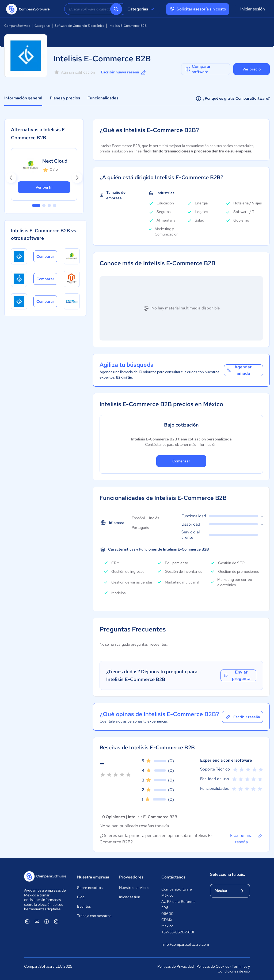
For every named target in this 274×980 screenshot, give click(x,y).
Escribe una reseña (247, 839)
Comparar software (198, 69)
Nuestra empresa (93, 877)
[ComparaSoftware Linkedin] (27, 921)
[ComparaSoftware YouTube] (37, 921)
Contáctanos (173, 877)
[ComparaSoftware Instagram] (56, 921)
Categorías (141, 9)
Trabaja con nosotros (94, 916)
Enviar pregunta (237, 675)
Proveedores (131, 877)
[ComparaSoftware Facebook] (47, 921)
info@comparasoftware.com (181, 944)
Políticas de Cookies (213, 966)
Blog (81, 897)
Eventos (84, 906)
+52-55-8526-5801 (178, 932)
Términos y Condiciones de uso (234, 969)
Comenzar (181, 461)
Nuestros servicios (134, 888)
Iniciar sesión (253, 9)
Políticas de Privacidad (176, 966)
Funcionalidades (103, 98)
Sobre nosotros (90, 888)
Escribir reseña (242, 717)
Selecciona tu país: (228, 874)
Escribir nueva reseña (124, 72)
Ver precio (252, 69)
